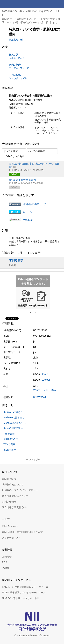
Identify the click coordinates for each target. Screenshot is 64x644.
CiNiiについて (9, 479)
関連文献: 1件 (16, 40)
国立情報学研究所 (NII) (14, 507)
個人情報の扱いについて (15, 496)
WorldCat (27, 220)
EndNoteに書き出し (14, 417)
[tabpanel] (33, 292)
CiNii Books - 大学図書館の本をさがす (22, 532)
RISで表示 (9, 434)
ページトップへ (32, 459)
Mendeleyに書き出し (15, 423)
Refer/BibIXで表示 (13, 428)
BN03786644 (40, 397)
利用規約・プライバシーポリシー (20, 490)
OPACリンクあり (13, 156)
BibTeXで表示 (11, 439)
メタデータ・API (11, 538)
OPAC (14, 174)
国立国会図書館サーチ (34, 204)
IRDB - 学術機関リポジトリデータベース (24, 593)
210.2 (45, 374)
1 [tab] (32, 313)
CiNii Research (10, 526)
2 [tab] (37, 313)
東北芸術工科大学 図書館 (22, 180)
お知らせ (7, 556)
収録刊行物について (13, 484)
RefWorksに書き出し (15, 412)
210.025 (46, 380)
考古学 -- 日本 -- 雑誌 (45, 390)
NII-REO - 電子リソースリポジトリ (21, 598)
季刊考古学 (16, 260)
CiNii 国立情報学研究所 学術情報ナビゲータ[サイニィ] (15, 4)
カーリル (27, 212)
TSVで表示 (9, 444)
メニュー (60, 4)
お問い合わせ (9, 502)
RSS (5, 562)
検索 (52, 4)
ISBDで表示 (10, 450)
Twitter (6, 568)
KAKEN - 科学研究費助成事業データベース (25, 587)
